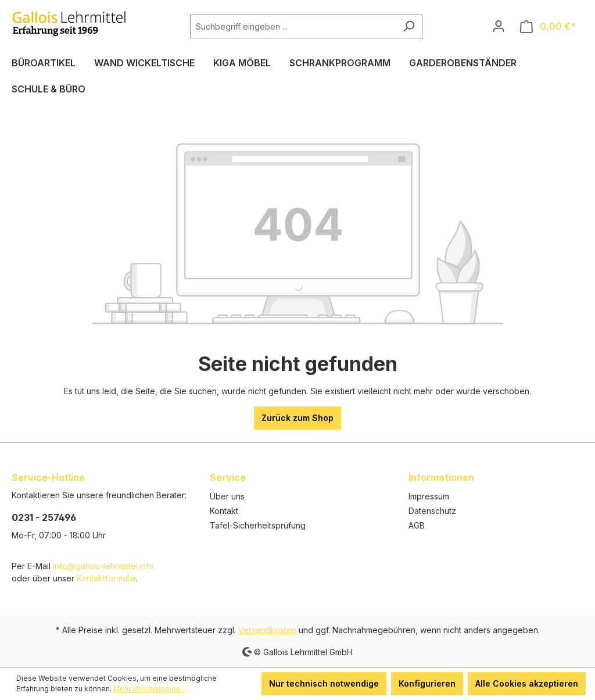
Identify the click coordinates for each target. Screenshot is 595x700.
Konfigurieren (427, 683)
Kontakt (224, 511)
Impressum (429, 496)
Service (228, 477)
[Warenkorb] (548, 26)
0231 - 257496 (44, 517)
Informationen (441, 477)
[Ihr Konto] (499, 26)
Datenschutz (432, 511)
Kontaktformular (106, 578)
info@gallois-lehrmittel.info (103, 566)
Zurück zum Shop (297, 418)
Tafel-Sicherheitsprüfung (258, 525)
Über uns (227, 496)
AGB (417, 525)
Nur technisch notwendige (324, 683)
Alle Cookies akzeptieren (527, 683)
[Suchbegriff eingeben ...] (293, 26)
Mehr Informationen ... (150, 689)
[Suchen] (409, 26)
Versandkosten (267, 630)
